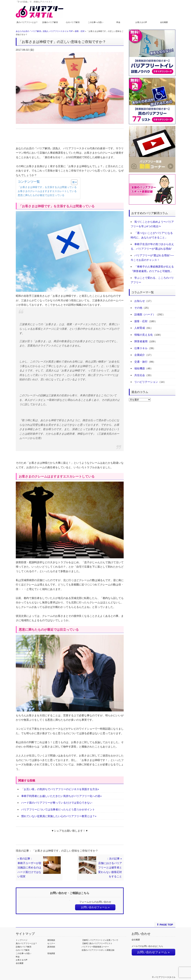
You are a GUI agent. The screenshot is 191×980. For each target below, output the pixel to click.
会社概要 (164, 22)
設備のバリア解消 (50, 22)
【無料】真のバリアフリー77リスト (97, 943)
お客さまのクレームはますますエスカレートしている (47, 191)
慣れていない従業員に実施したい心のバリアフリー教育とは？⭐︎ (59, 816)
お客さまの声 (141, 22)
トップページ (22, 940)
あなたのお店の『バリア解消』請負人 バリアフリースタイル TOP (44, 31)
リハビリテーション (146, 382)
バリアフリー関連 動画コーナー (95, 947)
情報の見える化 (144, 335)
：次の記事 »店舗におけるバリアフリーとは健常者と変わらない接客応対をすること (110, 867)
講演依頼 (51, 947)
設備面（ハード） (145, 314)
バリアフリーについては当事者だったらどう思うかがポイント (58, 809)
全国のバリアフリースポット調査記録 (98, 950)
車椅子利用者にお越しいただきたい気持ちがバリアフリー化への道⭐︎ (61, 796)
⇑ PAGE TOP (165, 925)
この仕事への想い (96, 22)
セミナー (51, 943)
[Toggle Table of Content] (73, 182)
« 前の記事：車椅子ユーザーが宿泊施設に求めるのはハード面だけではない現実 (29, 867)
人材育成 (140, 328)
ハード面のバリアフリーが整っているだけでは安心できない (57, 803)
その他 (138, 308)
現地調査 (51, 953)
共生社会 (140, 375)
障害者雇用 (141, 341)
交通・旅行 (141, 362)
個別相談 (51, 940)
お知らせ (140, 301)
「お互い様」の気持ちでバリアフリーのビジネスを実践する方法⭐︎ (60, 789)
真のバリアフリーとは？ (27, 22)
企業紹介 (140, 355)
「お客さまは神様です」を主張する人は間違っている (47, 187)
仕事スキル (141, 348)
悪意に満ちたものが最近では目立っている (41, 195)
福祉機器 (140, 368)
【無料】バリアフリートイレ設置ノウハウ (100, 940)
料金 (118, 22)
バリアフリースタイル (165, 977)
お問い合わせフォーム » (95, 907)
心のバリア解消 (73, 22)
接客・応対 (80, 31)
